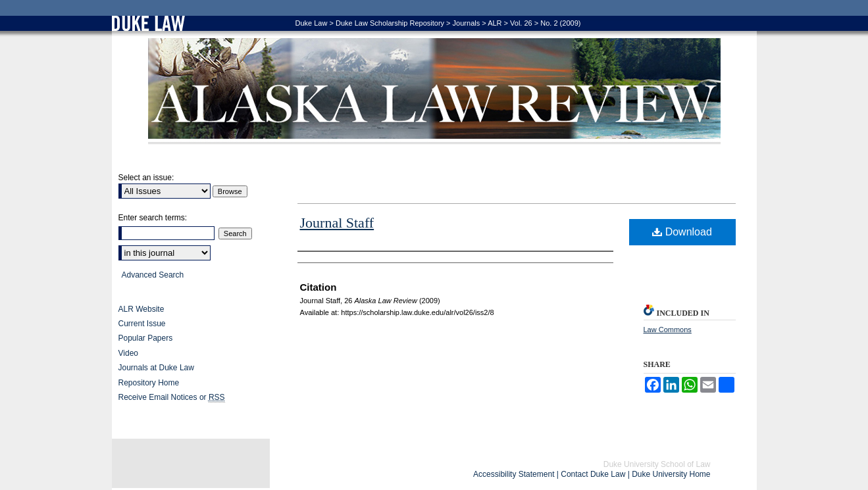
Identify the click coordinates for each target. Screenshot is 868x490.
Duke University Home (671, 474)
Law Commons (668, 330)
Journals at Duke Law (156, 368)
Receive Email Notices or (172, 398)
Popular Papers (146, 338)
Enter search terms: (153, 218)
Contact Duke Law (593, 474)
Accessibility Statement (514, 474)
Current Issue (142, 324)
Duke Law (312, 23)
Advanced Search (153, 275)
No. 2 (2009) (560, 23)
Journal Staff (337, 223)
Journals (467, 23)
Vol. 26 (521, 23)
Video (128, 353)
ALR (495, 23)
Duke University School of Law (657, 464)
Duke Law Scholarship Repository (390, 23)
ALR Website (141, 309)
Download (682, 232)
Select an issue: (146, 178)
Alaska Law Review (434, 91)
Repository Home (149, 383)
